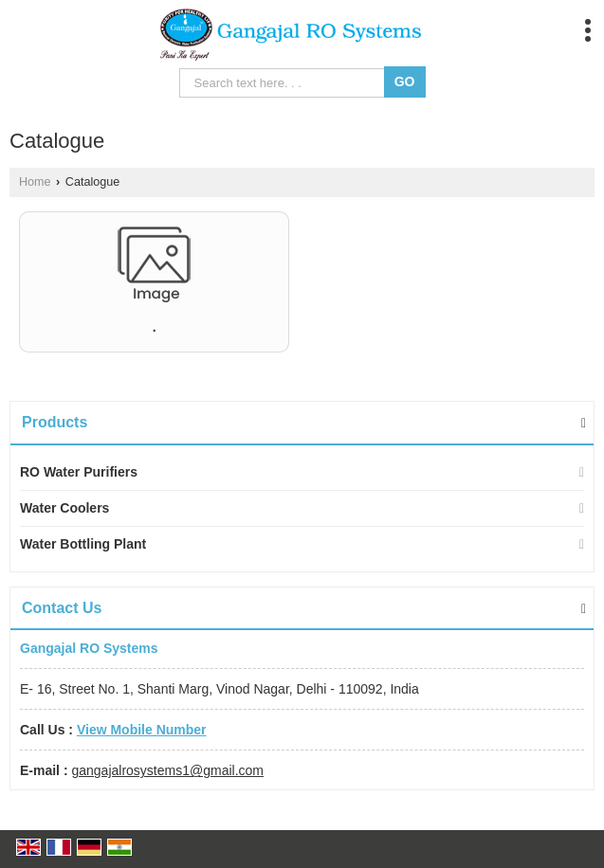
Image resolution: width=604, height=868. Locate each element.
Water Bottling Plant (83, 544)
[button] (142, 730)
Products (55, 422)
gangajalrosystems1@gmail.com (167, 770)
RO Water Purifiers (79, 472)
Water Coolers (64, 508)
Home (35, 182)
